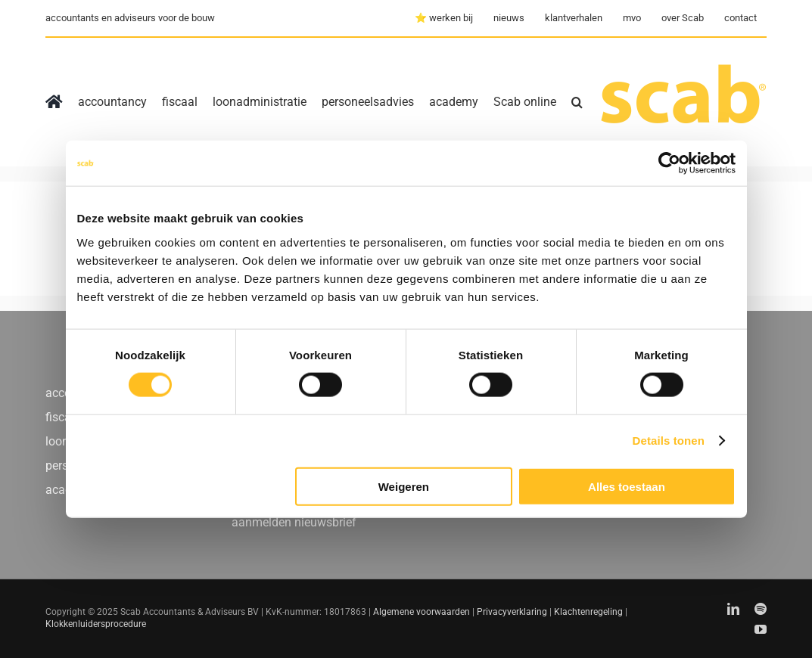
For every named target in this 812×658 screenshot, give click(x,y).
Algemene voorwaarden (422, 612)
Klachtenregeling (588, 612)
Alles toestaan (627, 486)
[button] (577, 102)
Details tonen (669, 441)
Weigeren (404, 486)
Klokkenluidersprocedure (96, 624)
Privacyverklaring (512, 612)
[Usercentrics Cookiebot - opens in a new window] (669, 163)
